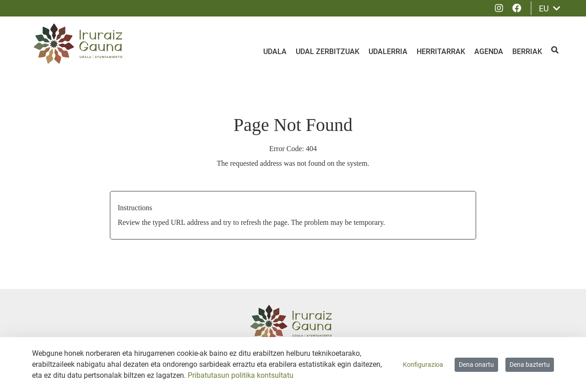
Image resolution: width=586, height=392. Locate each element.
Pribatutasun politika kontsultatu (241, 375)
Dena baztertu (530, 365)
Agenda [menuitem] (489, 52)
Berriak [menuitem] (527, 52)
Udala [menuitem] (275, 52)
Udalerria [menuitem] (388, 52)
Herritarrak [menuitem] (441, 52)
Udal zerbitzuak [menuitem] (328, 52)
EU (550, 8)
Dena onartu (476, 365)
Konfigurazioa (423, 365)
